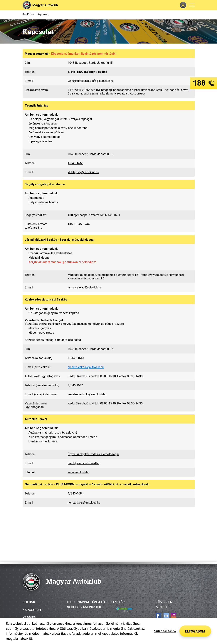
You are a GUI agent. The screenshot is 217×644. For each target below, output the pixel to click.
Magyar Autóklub (45, 5)
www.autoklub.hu (78, 472)
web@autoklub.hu (79, 81)
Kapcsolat (32, 610)
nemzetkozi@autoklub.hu (84, 503)
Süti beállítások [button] (165, 631)
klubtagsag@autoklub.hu (83, 172)
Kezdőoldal (28, 14)
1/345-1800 (75, 72)
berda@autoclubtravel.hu (84, 463)
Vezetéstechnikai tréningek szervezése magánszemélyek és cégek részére (74, 324)
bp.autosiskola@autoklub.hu (86, 367)
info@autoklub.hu (103, 81)
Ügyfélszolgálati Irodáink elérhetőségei (93, 454)
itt (31, 639)
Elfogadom (195, 631)
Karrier (29, 618)
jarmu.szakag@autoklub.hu (85, 287)
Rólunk (29, 602)
